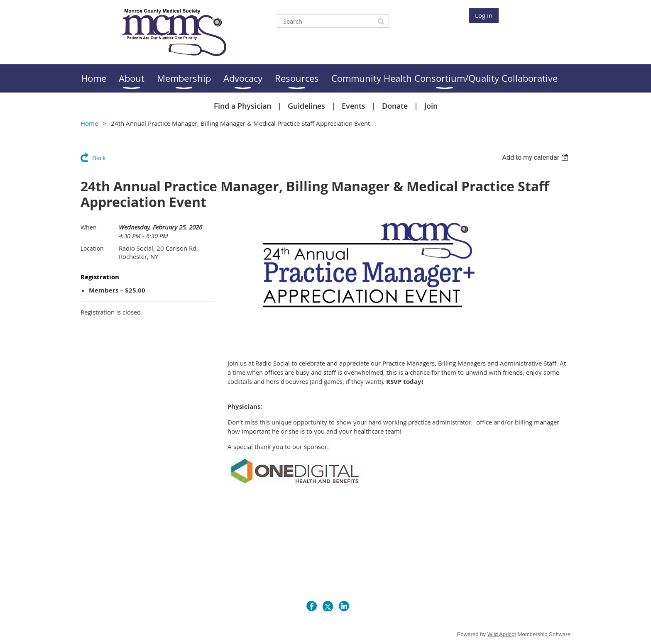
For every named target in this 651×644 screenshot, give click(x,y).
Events (354, 106)
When (89, 227)
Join (431, 106)
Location (92, 248)
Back (99, 158)
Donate (395, 106)
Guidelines (306, 106)
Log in (484, 15)
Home (89, 123)
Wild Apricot (502, 634)
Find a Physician (242, 106)
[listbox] (536, 157)
